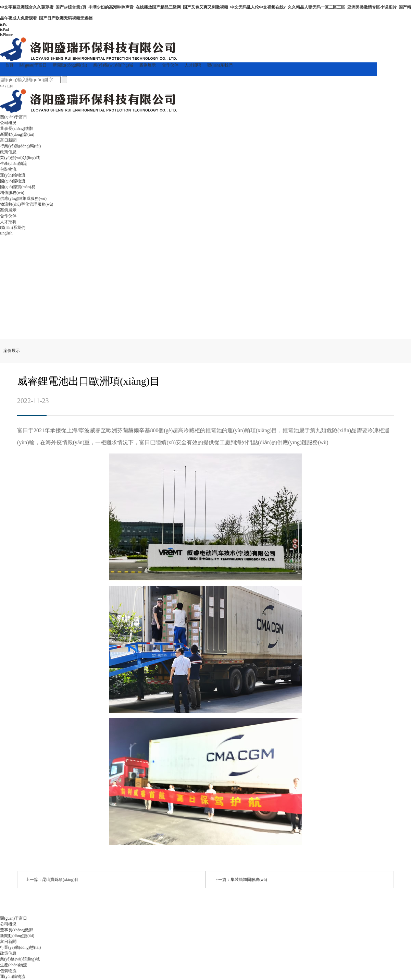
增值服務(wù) (12, 193)
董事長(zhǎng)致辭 (17, 129)
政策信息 (8, 152)
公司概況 (8, 123)
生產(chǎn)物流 (14, 164)
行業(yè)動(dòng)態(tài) (20, 146)
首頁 (9, 65)
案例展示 (148, 65)
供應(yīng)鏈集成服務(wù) (23, 198)
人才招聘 (193, 65)
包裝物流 (8, 169)
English (6, 233)
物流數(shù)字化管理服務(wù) (27, 204)
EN (10, 86)
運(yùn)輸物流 (13, 175)
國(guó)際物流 (13, 181)
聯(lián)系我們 (220, 65)
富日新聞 (8, 140)
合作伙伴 (170, 65)
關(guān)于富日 (33, 65)
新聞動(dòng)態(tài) (70, 65)
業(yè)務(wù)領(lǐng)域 (113, 65)
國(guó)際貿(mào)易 (18, 187)
